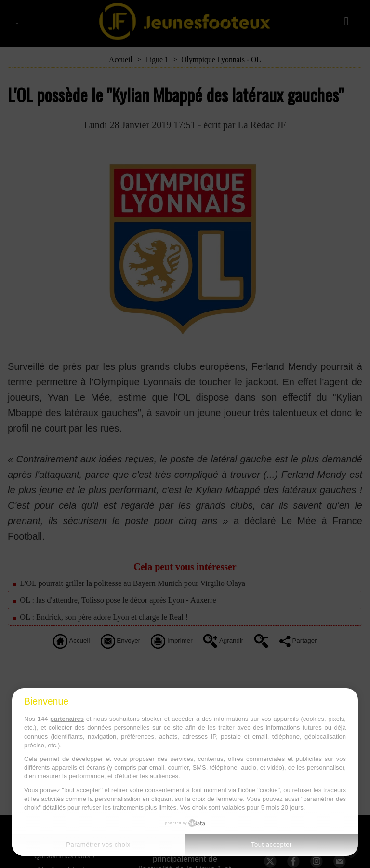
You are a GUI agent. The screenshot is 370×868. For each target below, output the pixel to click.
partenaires (67, 719)
